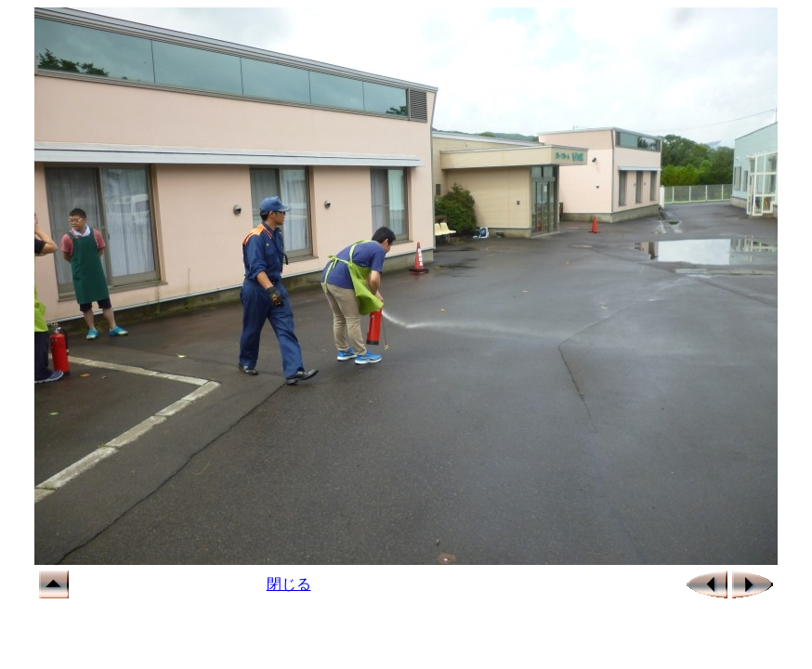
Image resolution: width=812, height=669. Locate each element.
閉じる (289, 584)
